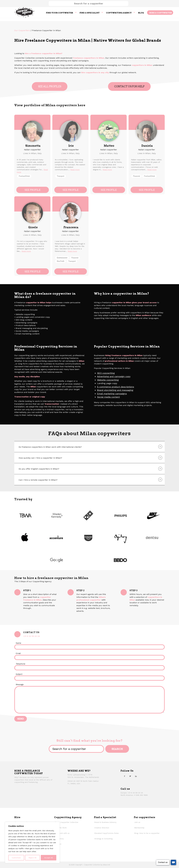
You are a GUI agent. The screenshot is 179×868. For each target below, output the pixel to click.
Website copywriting (108, 380)
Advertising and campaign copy (114, 376)
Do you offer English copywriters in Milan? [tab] (90, 469)
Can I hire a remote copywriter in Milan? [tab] (90, 480)
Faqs (57, 849)
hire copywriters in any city (95, 72)
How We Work (61, 828)
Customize (16, 858)
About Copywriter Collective (66, 822)
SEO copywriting (106, 373)
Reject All (33, 858)
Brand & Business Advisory (105, 822)
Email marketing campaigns (112, 394)
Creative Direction (102, 828)
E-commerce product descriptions (116, 387)
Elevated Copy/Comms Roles (107, 833)
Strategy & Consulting (103, 839)
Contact (58, 844)
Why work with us (62, 833)
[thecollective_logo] (24, 12)
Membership (139, 828)
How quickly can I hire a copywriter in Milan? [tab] (90, 458)
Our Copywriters (22, 30)
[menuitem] (61, 12)
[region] (32, 842)
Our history (59, 839)
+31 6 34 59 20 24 (32, 636)
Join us (137, 822)
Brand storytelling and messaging (115, 390)
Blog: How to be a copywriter (147, 833)
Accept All (49, 858)
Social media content (108, 397)
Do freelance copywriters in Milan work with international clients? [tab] (90, 447)
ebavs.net (106, 865)
